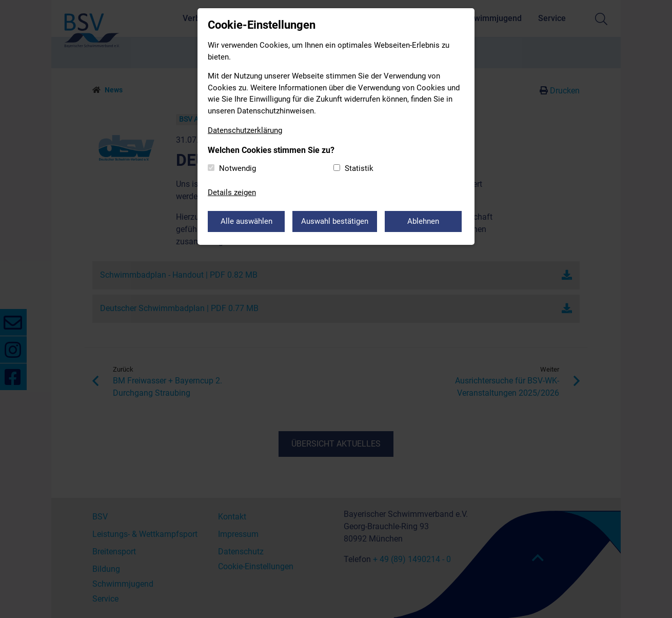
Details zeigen (232, 192)
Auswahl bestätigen (335, 221)
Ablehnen (423, 221)
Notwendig (238, 168)
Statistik (359, 168)
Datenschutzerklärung (245, 130)
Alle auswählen (246, 221)
